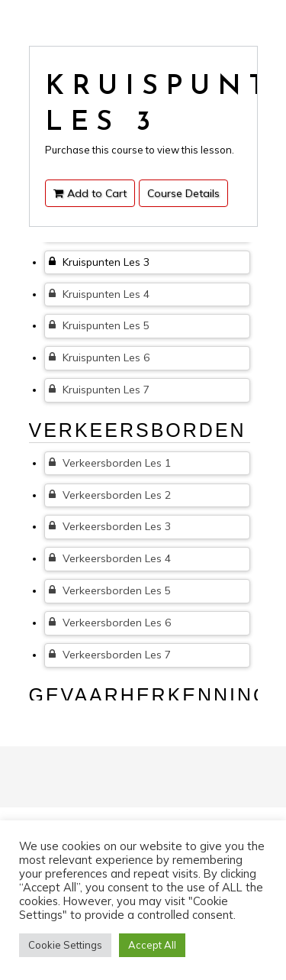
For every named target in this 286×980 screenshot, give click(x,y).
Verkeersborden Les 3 (110, 526)
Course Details (183, 193)
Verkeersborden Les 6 (110, 623)
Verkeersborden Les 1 (110, 463)
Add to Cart (90, 193)
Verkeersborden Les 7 (110, 655)
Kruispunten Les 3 (99, 262)
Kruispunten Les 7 (99, 390)
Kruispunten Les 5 (99, 325)
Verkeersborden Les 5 (110, 590)
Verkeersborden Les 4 (110, 558)
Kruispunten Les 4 (99, 294)
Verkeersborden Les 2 (110, 495)
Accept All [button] (152, 945)
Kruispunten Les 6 (99, 357)
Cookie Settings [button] (65, 945)
